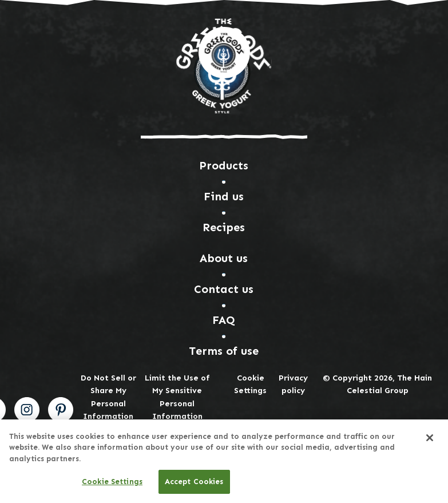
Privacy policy (293, 384)
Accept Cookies (194, 482)
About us (224, 258)
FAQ (224, 320)
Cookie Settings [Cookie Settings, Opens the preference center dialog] (112, 482)
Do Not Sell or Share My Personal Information (108, 397)
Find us (224, 196)
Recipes (224, 227)
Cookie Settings (250, 384)
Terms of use (224, 351)
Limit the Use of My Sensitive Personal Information (177, 397)
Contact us (224, 289)
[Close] (430, 438)
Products (224, 165)
